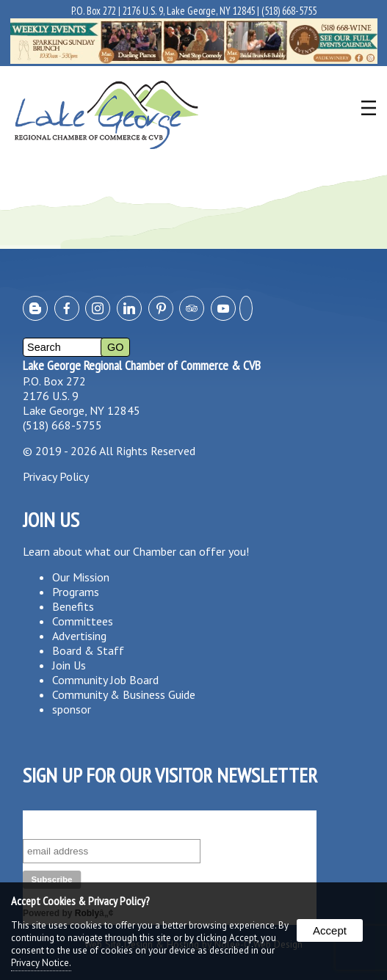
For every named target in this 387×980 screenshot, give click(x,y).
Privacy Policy (56, 476)
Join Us (69, 665)
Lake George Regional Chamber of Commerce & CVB (142, 365)
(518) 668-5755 (289, 11)
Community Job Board (105, 680)
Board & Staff (88, 650)
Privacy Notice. (41, 963)
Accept (330, 930)
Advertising (79, 636)
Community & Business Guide (124, 694)
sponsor (72, 709)
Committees (83, 621)
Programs (76, 592)
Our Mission (81, 577)
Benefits (73, 606)
